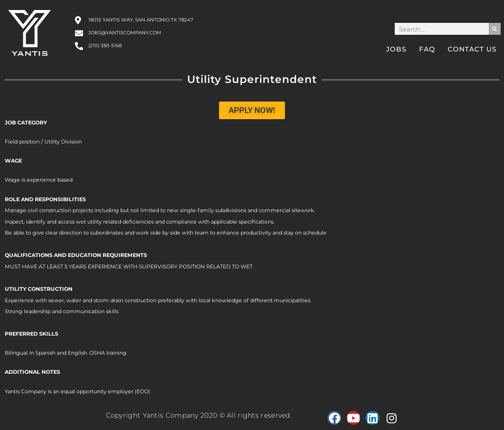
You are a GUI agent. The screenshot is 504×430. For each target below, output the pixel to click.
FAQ (427, 49)
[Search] (495, 29)
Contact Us (472, 49)
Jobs (396, 49)
